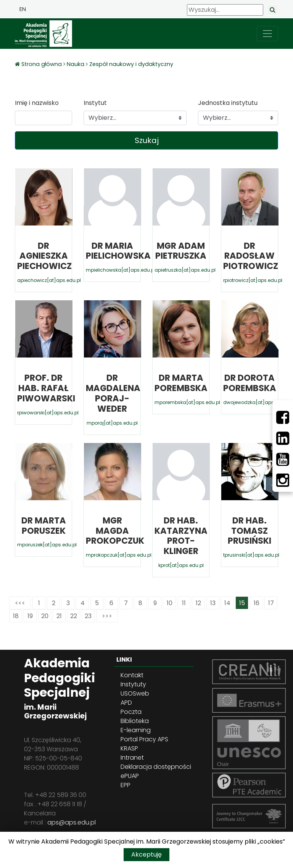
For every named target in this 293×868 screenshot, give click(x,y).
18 (16, 616)
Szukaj (147, 140)
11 (184, 603)
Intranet (132, 758)
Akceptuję (146, 854)
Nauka (76, 64)
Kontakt (132, 675)
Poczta (131, 712)
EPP (126, 785)
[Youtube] (283, 459)
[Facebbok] (283, 417)
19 (30, 616)
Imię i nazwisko (37, 103)
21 (59, 616)
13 (213, 603)
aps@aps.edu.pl (72, 822)
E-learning (136, 730)
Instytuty (133, 684)
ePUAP (130, 776)
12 (198, 603)
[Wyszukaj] (225, 10)
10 (170, 603)
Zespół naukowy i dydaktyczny (131, 64)
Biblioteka (135, 721)
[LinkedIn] (283, 438)
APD (126, 703)
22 (74, 616)
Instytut (95, 103)
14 (227, 603)
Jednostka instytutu (228, 103)
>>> (107, 616)
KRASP (129, 748)
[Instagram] (283, 480)
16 (257, 603)
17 (271, 603)
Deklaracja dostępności (156, 767)
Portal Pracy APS (144, 739)
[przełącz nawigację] (267, 34)
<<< (20, 603)
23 (88, 616)
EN (23, 9)
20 (45, 616)
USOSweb (135, 693)
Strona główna (42, 64)
